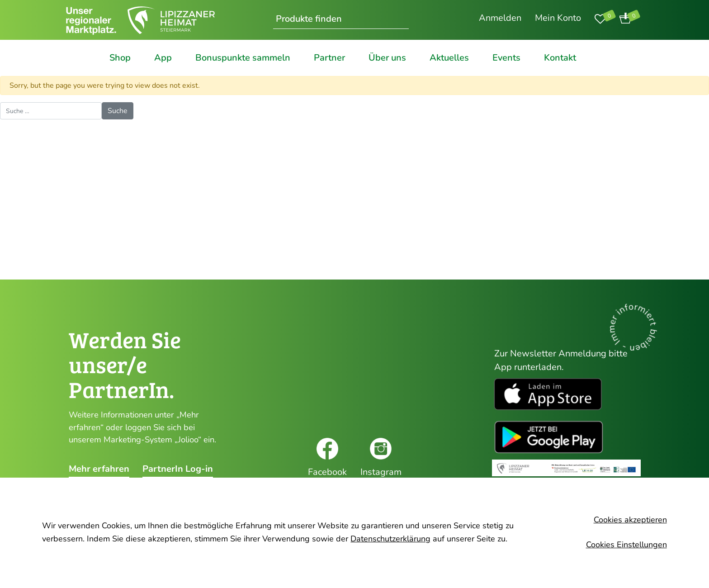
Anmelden (500, 18)
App (163, 58)
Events (506, 58)
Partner (329, 58)
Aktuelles (449, 58)
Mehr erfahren (99, 469)
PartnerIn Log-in (178, 469)
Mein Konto (558, 18)
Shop (120, 58)
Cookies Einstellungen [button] (626, 545)
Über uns (387, 58)
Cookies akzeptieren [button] (630, 520)
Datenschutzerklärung (390, 539)
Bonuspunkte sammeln (243, 58)
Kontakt (560, 58)
